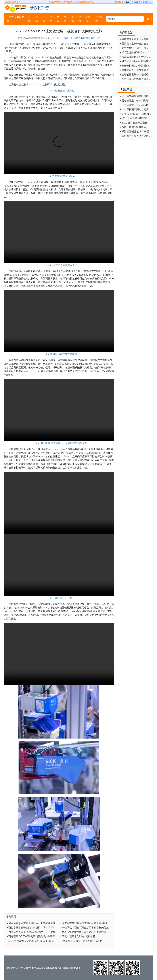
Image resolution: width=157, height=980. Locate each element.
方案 (58, 19)
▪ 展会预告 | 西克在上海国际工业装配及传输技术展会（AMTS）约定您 (33, 923)
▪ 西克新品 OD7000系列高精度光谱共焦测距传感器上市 (33, 936)
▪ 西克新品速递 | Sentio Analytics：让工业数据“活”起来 (33, 932)
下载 (44, 19)
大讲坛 (88, 19)
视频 (80, 19)
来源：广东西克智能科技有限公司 (82, 38)
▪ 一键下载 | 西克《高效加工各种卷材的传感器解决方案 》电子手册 (86, 927)
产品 (51, 19)
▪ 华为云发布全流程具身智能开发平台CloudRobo (136, 79)
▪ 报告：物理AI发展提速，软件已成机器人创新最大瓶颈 (136, 127)
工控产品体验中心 (15, 19)
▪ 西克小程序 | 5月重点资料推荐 (78, 936)
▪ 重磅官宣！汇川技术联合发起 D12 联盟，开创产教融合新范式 (136, 70)
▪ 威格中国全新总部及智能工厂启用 (136, 39)
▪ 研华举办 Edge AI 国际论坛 (136, 61)
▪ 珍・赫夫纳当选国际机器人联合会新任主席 (136, 96)
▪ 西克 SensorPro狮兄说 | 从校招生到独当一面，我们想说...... (86, 932)
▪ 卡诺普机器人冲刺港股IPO (135, 66)
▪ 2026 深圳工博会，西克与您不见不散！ (83, 941)
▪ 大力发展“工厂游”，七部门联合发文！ (136, 48)
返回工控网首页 (13, 2)
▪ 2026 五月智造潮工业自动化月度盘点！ (136, 123)
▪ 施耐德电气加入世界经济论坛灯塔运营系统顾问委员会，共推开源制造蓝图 (136, 136)
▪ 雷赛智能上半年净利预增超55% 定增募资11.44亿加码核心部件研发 (136, 101)
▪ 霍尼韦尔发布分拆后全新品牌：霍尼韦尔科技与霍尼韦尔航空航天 (136, 44)
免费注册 (119, 2)
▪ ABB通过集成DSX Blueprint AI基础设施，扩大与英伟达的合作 (136, 52)
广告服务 (136, 2)
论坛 (37, 19)
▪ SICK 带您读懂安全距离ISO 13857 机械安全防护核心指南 (33, 941)
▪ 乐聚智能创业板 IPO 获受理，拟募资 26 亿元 (136, 131)
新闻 (29, 19)
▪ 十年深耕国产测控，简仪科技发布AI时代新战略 (136, 109)
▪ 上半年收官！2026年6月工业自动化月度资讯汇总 (136, 105)
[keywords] (125, 19)
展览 (73, 19)
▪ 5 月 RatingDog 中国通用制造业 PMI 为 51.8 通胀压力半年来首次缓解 (136, 114)
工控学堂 (99, 19)
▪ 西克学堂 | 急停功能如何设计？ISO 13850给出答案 (33, 927)
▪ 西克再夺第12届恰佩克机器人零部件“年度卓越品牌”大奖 (86, 923)
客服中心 (147, 2)
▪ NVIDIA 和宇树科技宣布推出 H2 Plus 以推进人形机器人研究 (136, 118)
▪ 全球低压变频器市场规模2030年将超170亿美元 (136, 74)
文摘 (65, 19)
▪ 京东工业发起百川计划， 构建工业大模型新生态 (136, 57)
